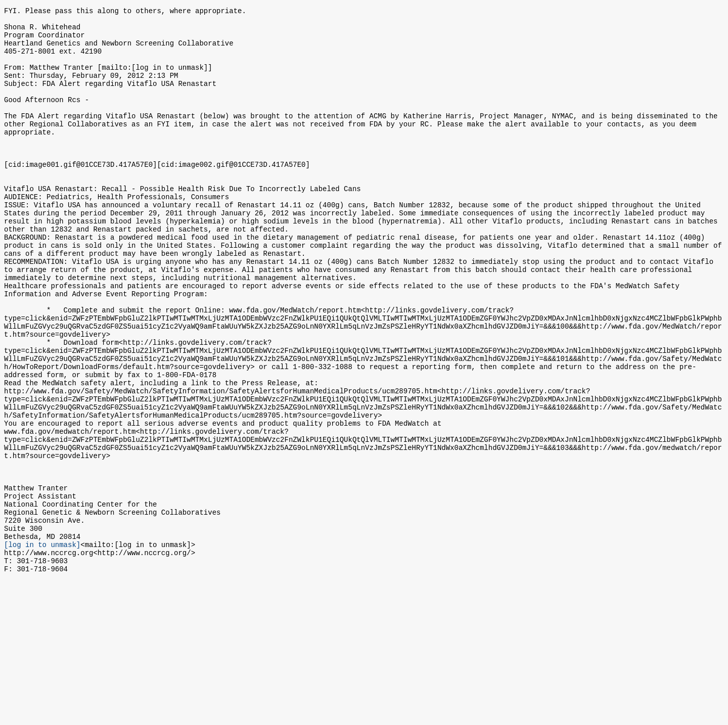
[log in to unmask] (42, 646)
